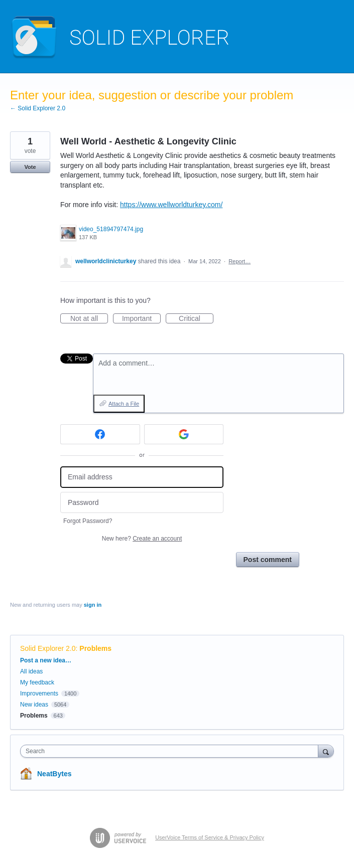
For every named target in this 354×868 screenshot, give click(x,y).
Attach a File (124, 404)
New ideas (34, 705)
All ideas (31, 671)
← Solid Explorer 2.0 (38, 108)
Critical (196, 319)
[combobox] (171, 751)
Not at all (89, 319)
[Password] (142, 503)
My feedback (37, 682)
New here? (142, 539)
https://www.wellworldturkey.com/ (171, 205)
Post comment (268, 560)
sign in (93, 605)
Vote (30, 167)
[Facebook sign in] (100, 434)
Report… (240, 261)
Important (141, 319)
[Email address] (142, 477)
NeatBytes (54, 774)
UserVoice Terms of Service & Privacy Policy (210, 837)
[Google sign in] (184, 434)
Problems (95, 648)
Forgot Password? (88, 521)
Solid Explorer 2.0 (48, 648)
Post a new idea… (46, 660)
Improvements (39, 693)
